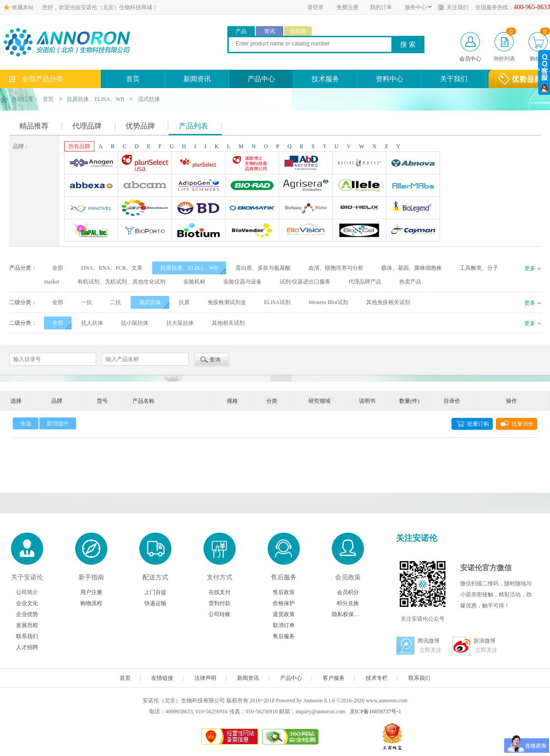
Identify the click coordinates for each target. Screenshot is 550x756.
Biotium (198, 231)
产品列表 (193, 125)
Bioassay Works (306, 209)
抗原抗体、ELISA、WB (96, 99)
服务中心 (416, 7)
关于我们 (454, 79)
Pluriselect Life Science (198, 164)
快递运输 (155, 603)
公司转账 (220, 614)
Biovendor (252, 231)
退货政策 (284, 614)
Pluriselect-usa (145, 164)
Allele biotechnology (359, 186)
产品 (241, 31)
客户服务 (334, 678)
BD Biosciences (198, 209)
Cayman (413, 231)
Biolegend (413, 209)
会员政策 (348, 577)
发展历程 (27, 625)
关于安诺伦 (27, 577)
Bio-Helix (359, 209)
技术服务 (325, 79)
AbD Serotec (306, 164)
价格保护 (284, 603)
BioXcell (359, 231)
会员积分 (348, 592)
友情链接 (162, 678)
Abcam (145, 186)
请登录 (315, 7)
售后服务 (284, 577)
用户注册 (91, 592)
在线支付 (220, 592)
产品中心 (261, 79)
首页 (133, 79)
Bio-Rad (252, 186)
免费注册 (347, 7)
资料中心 (390, 79)
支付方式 (220, 577)
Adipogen (198, 186)
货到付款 (220, 603)
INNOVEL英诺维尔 (91, 209)
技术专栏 (377, 678)
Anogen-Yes (91, 164)
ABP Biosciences (145, 209)
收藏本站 (23, 7)
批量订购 (478, 423)
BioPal (91, 231)
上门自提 (155, 592)
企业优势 (27, 614)
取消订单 (284, 625)
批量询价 (522, 423)
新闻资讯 (197, 79)
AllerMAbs (413, 186)
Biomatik (252, 209)
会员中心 (470, 59)
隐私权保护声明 (348, 614)
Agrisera (306, 186)
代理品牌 (87, 125)
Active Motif (359, 164)
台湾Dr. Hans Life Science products (252, 164)
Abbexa (91, 186)
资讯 (269, 31)
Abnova (413, 164)
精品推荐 (34, 125)
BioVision (306, 231)
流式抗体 (149, 99)
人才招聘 (27, 647)
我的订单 (381, 7)
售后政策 (284, 592)
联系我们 (27, 636)
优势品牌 (140, 125)
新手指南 (91, 577)
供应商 (298, 31)
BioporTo (145, 231)
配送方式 (155, 577)
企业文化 (27, 603)
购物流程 (91, 603)
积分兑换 (348, 603)
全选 (26, 423)
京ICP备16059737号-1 (376, 711)
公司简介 (27, 592)
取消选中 (58, 423)
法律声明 (205, 678)
